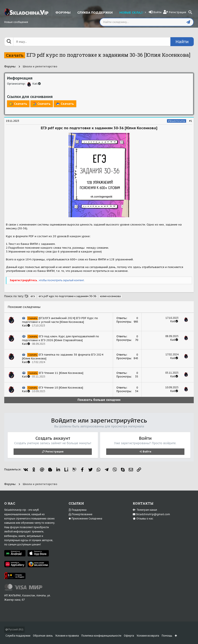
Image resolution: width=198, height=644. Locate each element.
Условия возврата (148, 636)
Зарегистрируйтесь (24, 280)
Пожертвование (81, 514)
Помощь (167, 636)
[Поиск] (190, 12)
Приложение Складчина (85, 518)
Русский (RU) (14, 629)
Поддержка (78, 510)
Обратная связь (43, 636)
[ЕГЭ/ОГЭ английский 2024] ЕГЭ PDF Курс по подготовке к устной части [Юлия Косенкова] (60, 320)
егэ (33, 296)
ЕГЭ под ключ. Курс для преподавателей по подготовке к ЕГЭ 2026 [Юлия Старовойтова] (61, 338)
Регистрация (54, 452)
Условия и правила (67, 636)
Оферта (129, 636)
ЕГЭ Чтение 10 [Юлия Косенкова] (61, 388)
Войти (147, 452)
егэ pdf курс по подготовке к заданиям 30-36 (67, 296)
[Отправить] (188, 22)
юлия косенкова (110, 296)
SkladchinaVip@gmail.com (151, 514)
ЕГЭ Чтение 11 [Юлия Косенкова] (61, 373)
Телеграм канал (145, 510)
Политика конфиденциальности (101, 636)
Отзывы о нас (143, 518)
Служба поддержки (18, 636)
